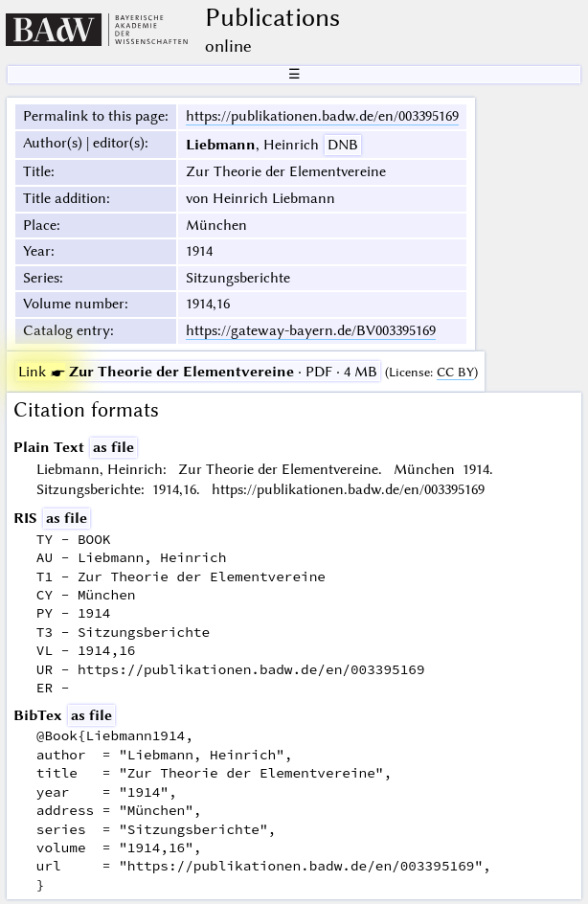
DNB (343, 145)
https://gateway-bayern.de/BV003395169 (311, 330)
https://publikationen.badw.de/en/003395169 (322, 116)
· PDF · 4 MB (198, 372)
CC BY (455, 372)
